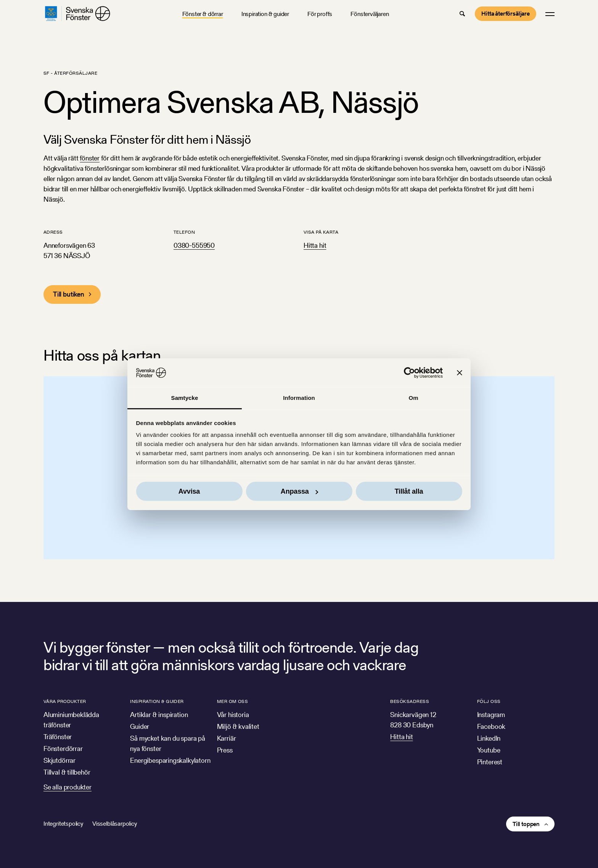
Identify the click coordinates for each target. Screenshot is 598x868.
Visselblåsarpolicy (115, 824)
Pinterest (490, 762)
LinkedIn (489, 738)
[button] (462, 14)
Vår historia (233, 715)
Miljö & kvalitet (238, 726)
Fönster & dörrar (203, 14)
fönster (90, 158)
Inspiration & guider (265, 14)
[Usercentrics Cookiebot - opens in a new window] (409, 373)
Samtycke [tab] (185, 398)
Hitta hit (315, 245)
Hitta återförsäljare (506, 14)
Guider (140, 726)
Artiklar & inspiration (159, 715)
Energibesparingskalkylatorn (170, 760)
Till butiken (69, 294)
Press (225, 750)
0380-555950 (194, 245)
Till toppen (526, 824)
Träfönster (58, 737)
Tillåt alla (409, 491)
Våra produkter (65, 701)
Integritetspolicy (63, 824)
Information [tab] (299, 398)
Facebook (491, 726)
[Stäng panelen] (460, 373)
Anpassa (299, 491)
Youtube (489, 750)
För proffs (320, 14)
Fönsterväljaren (370, 14)
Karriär (227, 738)
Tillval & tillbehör (67, 772)
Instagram (491, 715)
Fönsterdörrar (63, 748)
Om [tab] (413, 398)
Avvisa (189, 491)
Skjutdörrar (59, 760)
